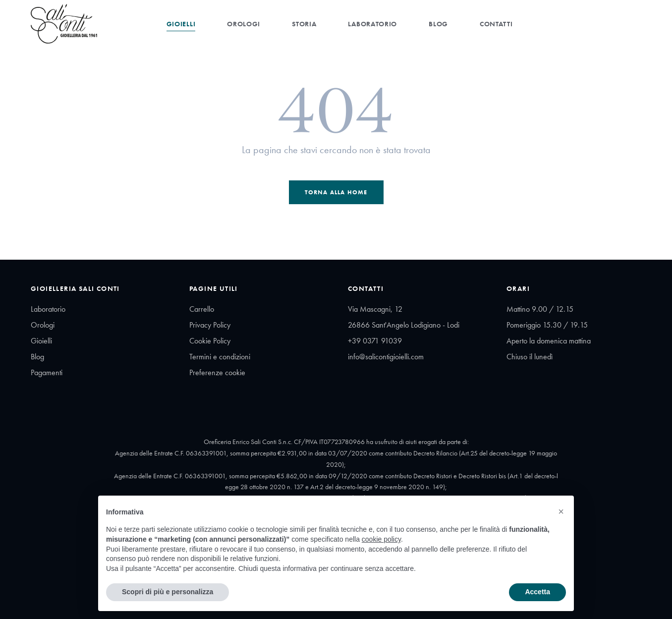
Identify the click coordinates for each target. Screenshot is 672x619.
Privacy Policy (210, 325)
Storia (304, 24)
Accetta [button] (537, 592)
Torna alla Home (336, 192)
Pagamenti (47, 372)
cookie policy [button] (381, 539)
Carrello (202, 309)
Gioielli (181, 24)
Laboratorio (372, 24)
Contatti (496, 24)
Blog (438, 24)
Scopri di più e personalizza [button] (168, 592)
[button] (561, 511)
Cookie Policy (210, 341)
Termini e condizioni (220, 357)
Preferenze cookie (217, 372)
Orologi (244, 24)
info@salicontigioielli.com (386, 357)
